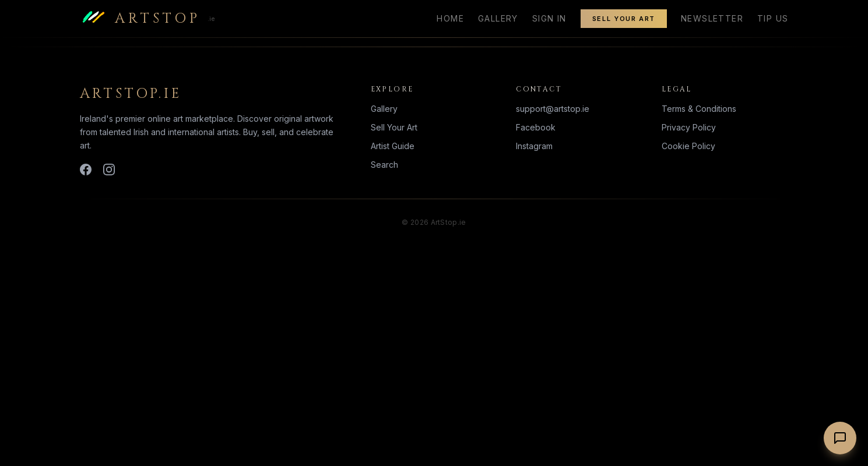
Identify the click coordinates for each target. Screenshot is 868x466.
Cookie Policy (688, 146)
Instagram (534, 146)
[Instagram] (109, 170)
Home (450, 18)
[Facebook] (86, 170)
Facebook (536, 127)
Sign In (549, 18)
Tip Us (773, 18)
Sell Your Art (624, 19)
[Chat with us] (840, 438)
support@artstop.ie (553, 109)
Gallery (498, 18)
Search (384, 165)
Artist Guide (393, 146)
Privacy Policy (689, 127)
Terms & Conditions (699, 109)
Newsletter (712, 18)
